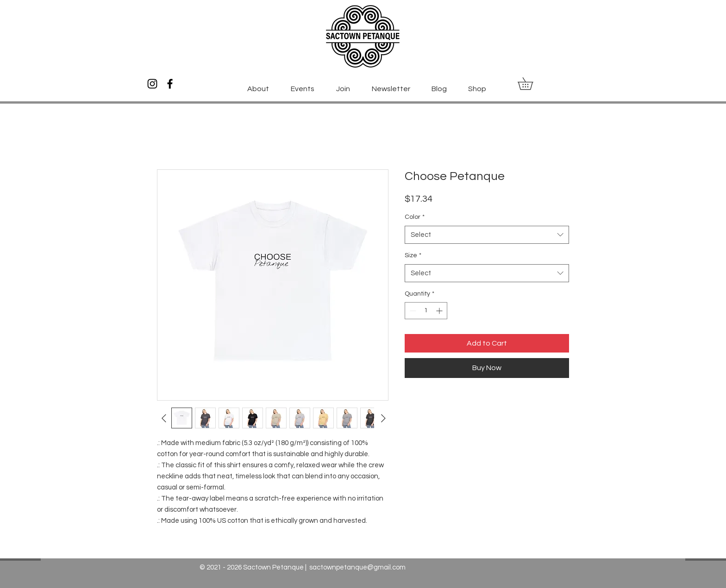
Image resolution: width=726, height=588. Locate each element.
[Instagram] (152, 84)
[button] (531, 84)
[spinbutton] (426, 311)
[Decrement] (412, 311)
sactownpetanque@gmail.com (357, 567)
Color (415, 217)
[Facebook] (170, 84)
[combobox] (487, 235)
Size (413, 255)
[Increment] (440, 311)
